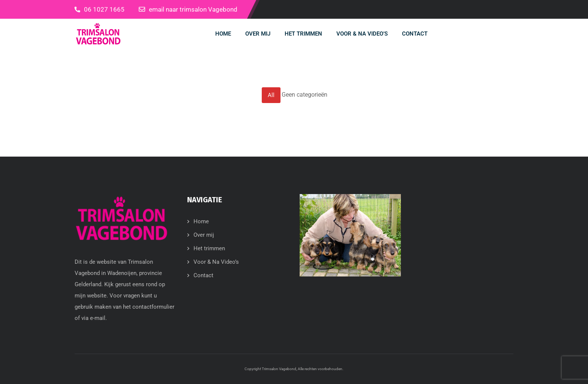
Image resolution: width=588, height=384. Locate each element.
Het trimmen (209, 248)
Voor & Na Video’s (216, 262)
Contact (203, 275)
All (271, 95)
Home (201, 221)
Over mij (204, 235)
